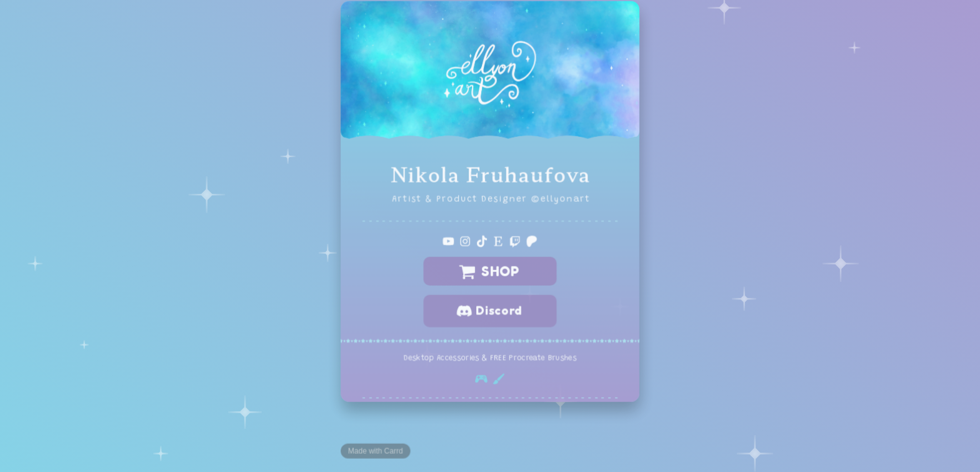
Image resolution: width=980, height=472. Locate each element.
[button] (449, 241)
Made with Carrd (376, 450)
